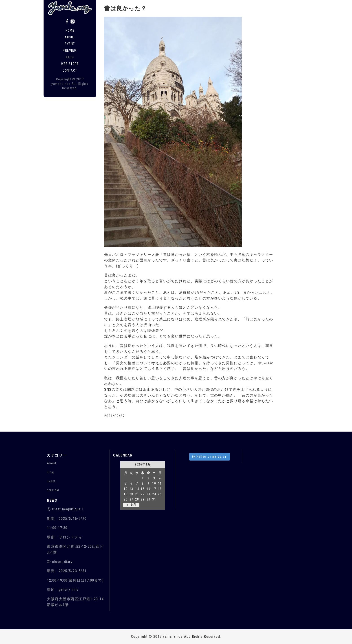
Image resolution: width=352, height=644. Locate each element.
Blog (70, 57)
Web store (70, 64)
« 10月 (131, 505)
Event (70, 44)
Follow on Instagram (210, 457)
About (70, 37)
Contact (70, 71)
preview (53, 490)
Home (70, 31)
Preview (70, 51)
